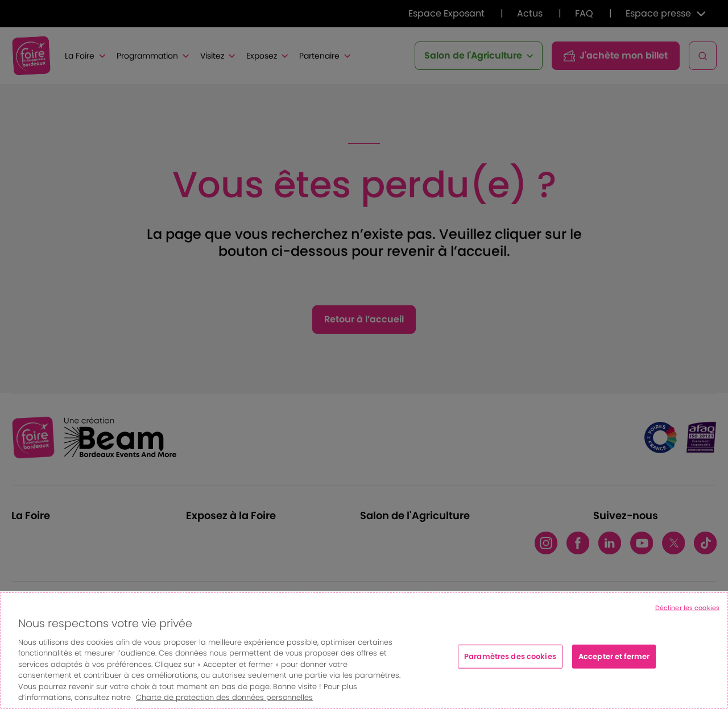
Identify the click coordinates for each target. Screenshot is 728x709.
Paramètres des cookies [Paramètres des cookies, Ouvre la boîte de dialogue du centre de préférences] (510, 656)
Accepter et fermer (614, 656)
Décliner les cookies (687, 608)
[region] (364, 650)
